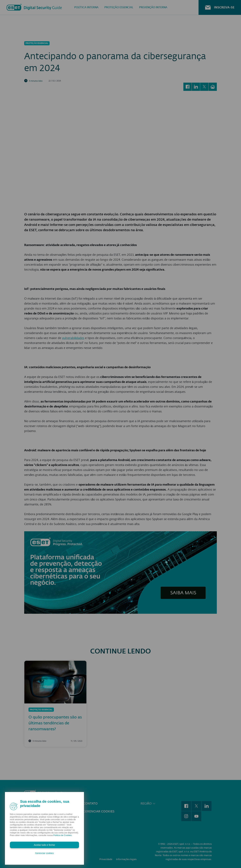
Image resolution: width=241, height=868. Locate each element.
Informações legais (126, 856)
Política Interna (86, 7)
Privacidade (106, 856)
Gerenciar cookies (99, 808)
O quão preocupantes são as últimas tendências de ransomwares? (55, 720)
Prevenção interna (153, 7)
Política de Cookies (62, 835)
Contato (90, 800)
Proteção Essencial (119, 7)
